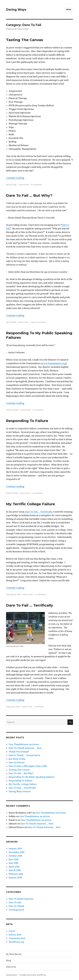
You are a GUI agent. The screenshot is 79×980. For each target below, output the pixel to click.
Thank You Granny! (19, 752)
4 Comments (40, 594)
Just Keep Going (17, 759)
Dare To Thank (16, 906)
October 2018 (15, 856)
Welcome (11, 967)
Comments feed (17, 938)
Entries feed (15, 935)
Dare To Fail (24, 185)
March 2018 (15, 870)
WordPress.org (16, 942)
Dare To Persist (17, 762)
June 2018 (13, 859)
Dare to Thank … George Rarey (24, 755)
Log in (12, 931)
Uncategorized (16, 910)
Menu (69, 9)
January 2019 (15, 849)
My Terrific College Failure (31, 504)
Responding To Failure (27, 421)
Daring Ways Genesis (20, 791)
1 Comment (39, 707)
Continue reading (15, 178)
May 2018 (13, 863)
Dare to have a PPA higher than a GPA (28, 766)
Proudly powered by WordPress (33, 975)
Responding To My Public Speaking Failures (32, 777)
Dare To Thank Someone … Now (25, 748)
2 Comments (38, 410)
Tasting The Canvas (25, 40)
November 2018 (17, 852)
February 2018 (16, 874)
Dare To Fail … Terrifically (39, 512)
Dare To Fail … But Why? (29, 195)
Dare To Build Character (21, 899)
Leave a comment (38, 322)
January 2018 (15, 878)
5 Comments (36, 185)
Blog (9, 961)
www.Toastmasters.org (54, 363)
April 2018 (14, 867)
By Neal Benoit (14, 954)
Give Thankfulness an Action (24, 744)
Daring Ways (16, 10)
